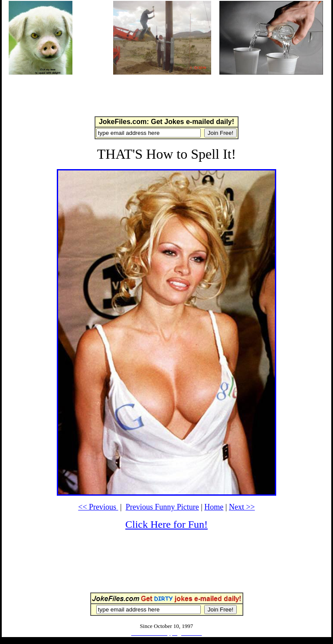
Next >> (242, 507)
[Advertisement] (166, 95)
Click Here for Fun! (166, 524)
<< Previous (98, 507)
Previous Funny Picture (162, 507)
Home (214, 507)
